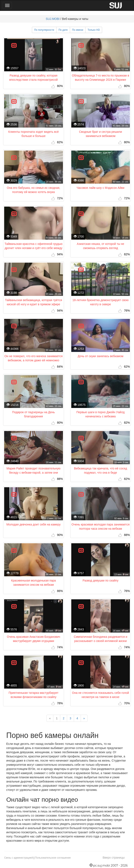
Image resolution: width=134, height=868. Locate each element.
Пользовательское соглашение (53, 858)
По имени (78, 30)
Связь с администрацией (19, 858)
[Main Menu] (7, 5)
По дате (63, 30)
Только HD (94, 30)
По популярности (44, 30)
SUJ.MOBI (53, 19)
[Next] (84, 718)
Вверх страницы (114, 858)
